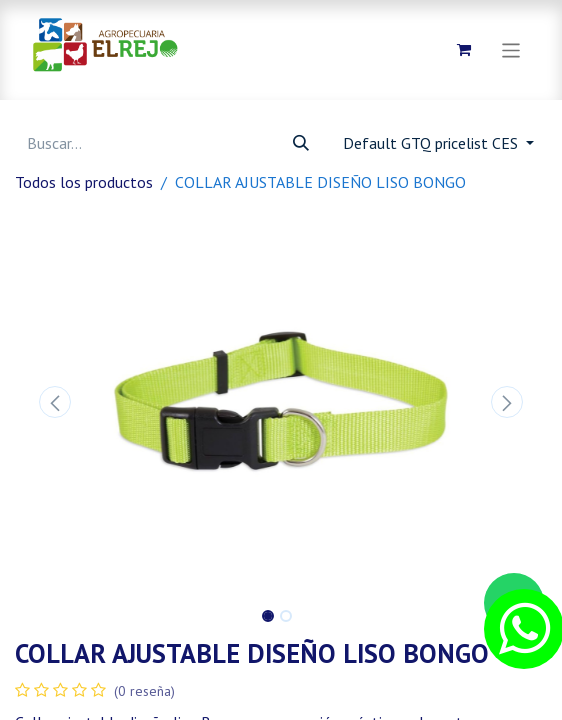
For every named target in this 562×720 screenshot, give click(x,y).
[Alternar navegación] (511, 49)
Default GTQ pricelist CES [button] (432, 143)
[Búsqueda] (301, 143)
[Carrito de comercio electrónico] (464, 50)
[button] (55, 402)
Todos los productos (84, 182)
